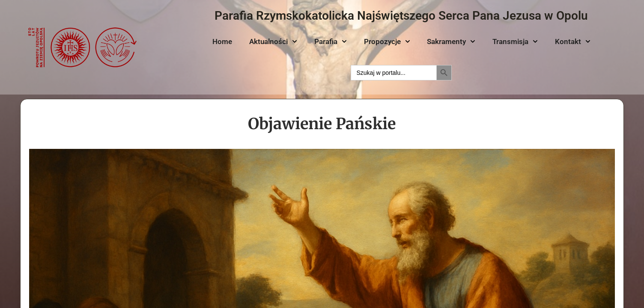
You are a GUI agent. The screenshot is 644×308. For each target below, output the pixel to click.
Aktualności (273, 41)
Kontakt (573, 41)
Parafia (331, 41)
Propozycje (387, 41)
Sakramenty (451, 41)
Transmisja (515, 41)
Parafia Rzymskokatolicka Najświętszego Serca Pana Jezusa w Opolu (401, 16)
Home (222, 41)
